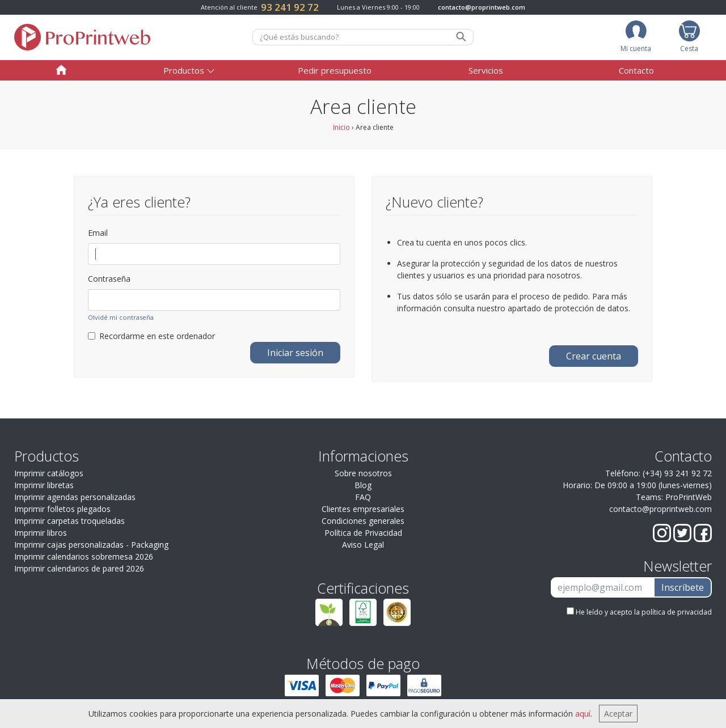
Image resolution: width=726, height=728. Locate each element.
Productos (184, 70)
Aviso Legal (363, 545)
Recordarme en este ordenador (151, 336)
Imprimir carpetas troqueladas (69, 521)
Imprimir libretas (44, 485)
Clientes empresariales (363, 509)
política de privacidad (677, 612)
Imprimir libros (41, 533)
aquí (583, 714)
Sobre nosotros (363, 473)
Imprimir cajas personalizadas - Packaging (91, 545)
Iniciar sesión (295, 353)
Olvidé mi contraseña (121, 317)
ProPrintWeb (689, 497)
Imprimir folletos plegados (62, 509)
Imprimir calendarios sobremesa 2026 (84, 556)
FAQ (363, 497)
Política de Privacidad (363, 533)
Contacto (636, 70)
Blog (363, 485)
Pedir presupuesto (335, 70)
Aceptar (618, 714)
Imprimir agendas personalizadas (75, 497)
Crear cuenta (594, 356)
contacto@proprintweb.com (482, 7)
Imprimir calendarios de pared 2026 (79, 568)
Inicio (341, 127)
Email (98, 233)
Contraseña (109, 279)
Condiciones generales (363, 521)
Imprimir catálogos (49, 473)
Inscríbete (683, 587)
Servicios (486, 70)
